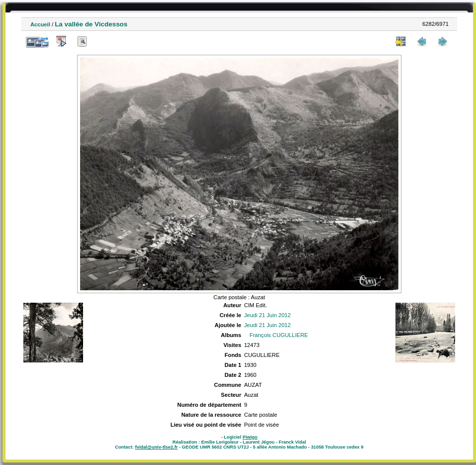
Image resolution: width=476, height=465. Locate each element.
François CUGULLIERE (279, 335)
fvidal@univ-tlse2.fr (156, 447)
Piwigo (250, 437)
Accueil (40, 24)
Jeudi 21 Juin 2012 (268, 315)
